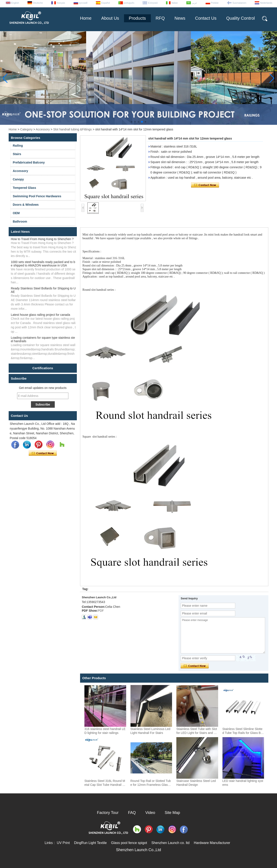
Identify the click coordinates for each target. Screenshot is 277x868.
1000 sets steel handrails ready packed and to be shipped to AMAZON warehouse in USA (43, 264)
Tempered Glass (24, 188)
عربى (194, 3)
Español (106, 3)
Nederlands (266, 3)
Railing (18, 146)
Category (26, 129)
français (61, 3)
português (129, 3)
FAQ (132, 813)
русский (83, 3)
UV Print (63, 843)
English (15, 3)
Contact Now (43, 453)
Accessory (43, 129)
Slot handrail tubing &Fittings (72, 129)
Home (86, 18)
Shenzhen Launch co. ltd (170, 843)
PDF (101, 611)
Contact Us (206, 18)
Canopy (18, 179)
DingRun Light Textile (90, 843)
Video (150, 813)
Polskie (215, 3)
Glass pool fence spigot (129, 843)
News (180, 18)
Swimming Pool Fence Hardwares (37, 196)
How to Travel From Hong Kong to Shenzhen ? (42, 239)
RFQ (160, 18)
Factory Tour (108, 813)
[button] (132, 122)
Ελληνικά (153, 3)
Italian (175, 3)
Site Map (172, 813)
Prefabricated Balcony (29, 162)
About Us (110, 18)
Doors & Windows (26, 205)
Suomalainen (239, 3)
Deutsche (38, 3)
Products (137, 18)
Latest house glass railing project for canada (40, 315)
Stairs (17, 154)
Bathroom (20, 221)
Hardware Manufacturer (212, 843)
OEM (16, 213)
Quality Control (240, 18)
